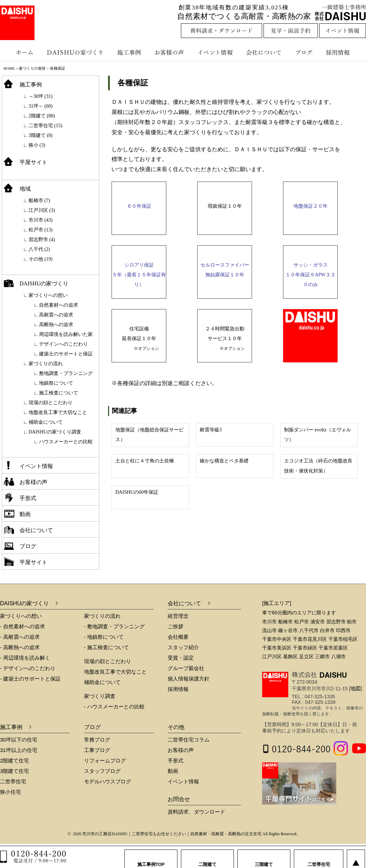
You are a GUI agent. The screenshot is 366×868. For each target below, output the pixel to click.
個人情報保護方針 (189, 679)
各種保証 (133, 83)
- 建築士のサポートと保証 (30, 679)
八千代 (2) (39, 249)
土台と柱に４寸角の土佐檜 (145, 461)
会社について (263, 52)
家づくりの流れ (46, 364)
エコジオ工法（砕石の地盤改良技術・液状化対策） (318, 466)
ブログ (305, 52)
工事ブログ (97, 750)
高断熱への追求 (56, 325)
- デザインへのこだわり (28, 668)
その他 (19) (41, 259)
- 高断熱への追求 (20, 647)
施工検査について (59, 393)
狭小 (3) (37, 145)
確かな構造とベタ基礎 (224, 461)
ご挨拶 (176, 626)
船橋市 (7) (39, 201)
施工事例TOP (151, 857)
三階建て (264, 857)
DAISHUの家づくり (76, 52)
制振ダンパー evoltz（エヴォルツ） (318, 435)
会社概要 (178, 637)
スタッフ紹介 (183, 647)
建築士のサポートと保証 (66, 354)
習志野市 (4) (42, 240)
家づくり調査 (100, 696)
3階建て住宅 (14, 771)
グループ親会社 (186, 668)
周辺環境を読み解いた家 (66, 334)
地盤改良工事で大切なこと (58, 412)
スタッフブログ (102, 771)
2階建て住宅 (14, 761)
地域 (25, 189)
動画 (25, 514)
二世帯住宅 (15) (45, 126)
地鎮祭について (56, 383)
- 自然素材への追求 (22, 626)
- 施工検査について (106, 647)
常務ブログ (97, 740)
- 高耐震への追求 (20, 637)
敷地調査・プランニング (66, 373)
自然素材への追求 (59, 305)
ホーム (21, 52)
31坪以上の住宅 (19, 750)
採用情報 (343, 52)
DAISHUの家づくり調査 (55, 432)
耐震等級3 (211, 430)
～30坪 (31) (41, 96)
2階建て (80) (42, 116)
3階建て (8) (41, 135)
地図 (356, 688)
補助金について (46, 422)
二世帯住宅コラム (189, 740)
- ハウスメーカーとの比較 (114, 706)
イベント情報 (214, 52)
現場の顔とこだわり (51, 403)
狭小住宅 (10, 792)
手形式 (28, 498)
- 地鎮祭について (104, 637)
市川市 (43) (41, 220)
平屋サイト (33, 162)
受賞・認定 (181, 658)
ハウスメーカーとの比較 (66, 442)
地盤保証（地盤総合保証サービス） (150, 435)
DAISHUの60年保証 (137, 492)
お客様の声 (171, 52)
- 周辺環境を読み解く (25, 658)
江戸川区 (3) (42, 210)
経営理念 (178, 616)
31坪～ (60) (41, 106)
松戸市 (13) (41, 230)
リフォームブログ (105, 761)
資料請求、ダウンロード (196, 812)
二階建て (207, 857)
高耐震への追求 (56, 315)
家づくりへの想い (48, 295)
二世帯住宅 (13, 781)
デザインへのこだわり (63, 344)
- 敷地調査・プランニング (114, 626)
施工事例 (130, 52)
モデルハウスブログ (108, 781)
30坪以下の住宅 (19, 740)
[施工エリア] (277, 603)
